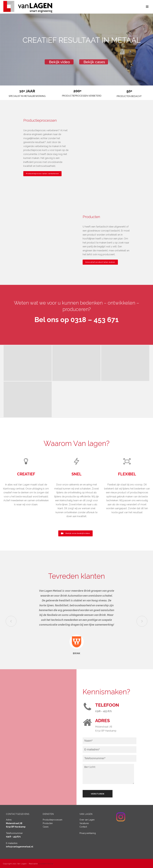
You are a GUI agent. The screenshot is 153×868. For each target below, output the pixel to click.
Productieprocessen (53, 820)
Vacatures (84, 823)
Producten (48, 823)
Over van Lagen (87, 820)
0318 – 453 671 (103, 711)
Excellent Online (46, 864)
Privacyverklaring (88, 833)
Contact (83, 827)
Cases (46, 827)
